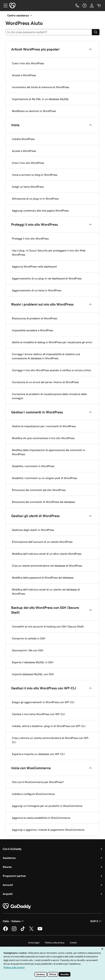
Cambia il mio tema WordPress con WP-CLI (38, 714)
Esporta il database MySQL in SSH (33, 662)
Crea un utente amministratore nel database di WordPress (47, 566)
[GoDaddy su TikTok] (23, 930)
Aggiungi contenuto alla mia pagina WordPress (40, 210)
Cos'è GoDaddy (12, 849)
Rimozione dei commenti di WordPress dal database (43, 502)
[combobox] (49, 32)
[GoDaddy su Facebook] (6, 930)
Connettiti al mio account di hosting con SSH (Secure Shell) (48, 626)
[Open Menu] (4, 6)
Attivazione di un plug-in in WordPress (35, 199)
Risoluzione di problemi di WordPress (35, 318)
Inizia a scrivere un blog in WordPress (35, 175)
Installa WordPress (23, 139)
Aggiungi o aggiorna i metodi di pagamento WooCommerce (48, 830)
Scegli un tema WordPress (28, 187)
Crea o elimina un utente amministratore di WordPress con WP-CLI (51, 740)
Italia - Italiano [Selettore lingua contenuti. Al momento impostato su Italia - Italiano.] (14, 921)
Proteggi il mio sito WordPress (30, 238)
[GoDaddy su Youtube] (40, 930)
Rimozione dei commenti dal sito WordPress (39, 490)
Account (8, 885)
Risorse (7, 867)
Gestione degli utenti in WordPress (33, 530)
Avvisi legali (34, 943)
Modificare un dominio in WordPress (34, 111)
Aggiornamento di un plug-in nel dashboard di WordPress (47, 278)
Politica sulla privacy (55, 943)
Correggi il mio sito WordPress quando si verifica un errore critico (51, 370)
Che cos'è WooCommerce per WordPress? (38, 782)
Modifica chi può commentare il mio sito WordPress (43, 438)
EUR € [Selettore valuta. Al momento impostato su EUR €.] (96, 921)
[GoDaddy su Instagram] (14, 930)
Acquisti (8, 894)
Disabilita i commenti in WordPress (33, 466)
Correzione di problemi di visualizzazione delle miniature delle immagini (49, 396)
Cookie (73, 943)
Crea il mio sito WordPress (28, 63)
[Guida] (85, 6)
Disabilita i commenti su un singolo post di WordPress (44, 478)
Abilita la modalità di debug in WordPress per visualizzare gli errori (52, 342)
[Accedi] (92, 6)
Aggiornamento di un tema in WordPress (37, 290)
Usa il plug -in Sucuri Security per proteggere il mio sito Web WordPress (49, 252)
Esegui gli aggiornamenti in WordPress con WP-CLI (43, 702)
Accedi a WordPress (24, 75)
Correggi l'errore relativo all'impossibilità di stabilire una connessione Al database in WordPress (46, 356)
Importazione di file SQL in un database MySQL (40, 99)
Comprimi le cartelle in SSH (29, 638)
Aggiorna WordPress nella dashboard (34, 266)
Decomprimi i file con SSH (28, 650)
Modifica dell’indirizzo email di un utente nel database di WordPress (46, 592)
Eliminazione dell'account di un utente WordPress (42, 542)
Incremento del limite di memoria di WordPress (41, 87)
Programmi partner (14, 876)
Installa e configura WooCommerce (33, 794)
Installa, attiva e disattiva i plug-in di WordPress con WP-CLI (49, 726)
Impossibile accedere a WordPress (33, 330)
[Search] (96, 32)
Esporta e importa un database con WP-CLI (38, 754)
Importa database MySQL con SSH (33, 674)
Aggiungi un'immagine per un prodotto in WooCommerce (47, 806)
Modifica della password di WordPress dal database (43, 578)
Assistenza (9, 858)
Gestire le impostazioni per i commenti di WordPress (44, 426)
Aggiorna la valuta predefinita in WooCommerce (41, 818)
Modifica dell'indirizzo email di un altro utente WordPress (47, 554)
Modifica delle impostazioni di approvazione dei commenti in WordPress (49, 452)
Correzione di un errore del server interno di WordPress (45, 382)
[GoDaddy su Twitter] (31, 930)
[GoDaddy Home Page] (17, 906)
